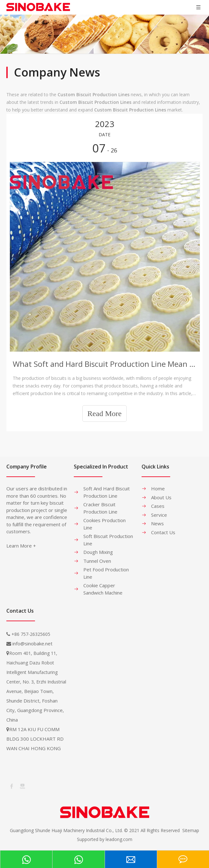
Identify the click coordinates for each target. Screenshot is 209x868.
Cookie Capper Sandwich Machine (103, 589)
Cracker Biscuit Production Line (100, 508)
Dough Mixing (98, 552)
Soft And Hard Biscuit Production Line (107, 492)
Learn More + (21, 546)
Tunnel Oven (97, 561)
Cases (158, 506)
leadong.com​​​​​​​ (119, 839)
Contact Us (163, 532)
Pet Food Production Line (106, 573)
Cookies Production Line (104, 524)
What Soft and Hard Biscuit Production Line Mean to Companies (104, 364)
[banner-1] (104, 34)
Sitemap (191, 830)
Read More (104, 414)
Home (158, 488)
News (157, 523)
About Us (161, 497)
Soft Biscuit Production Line (108, 540)
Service (159, 515)
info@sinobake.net (32, 643)
